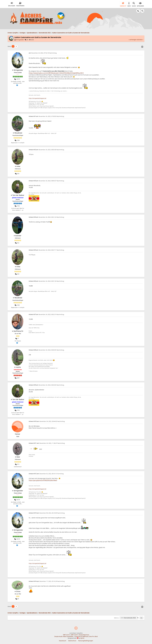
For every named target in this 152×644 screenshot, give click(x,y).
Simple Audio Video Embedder (64, 636)
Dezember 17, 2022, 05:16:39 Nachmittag (47, 581)
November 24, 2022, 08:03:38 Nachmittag (46, 149)
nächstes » (140, 39)
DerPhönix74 (18, 331)
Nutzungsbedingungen (86, 640)
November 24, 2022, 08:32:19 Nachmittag (46, 314)
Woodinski (18, 133)
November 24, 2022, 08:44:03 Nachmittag (47, 421)
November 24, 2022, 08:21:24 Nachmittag (46, 217)
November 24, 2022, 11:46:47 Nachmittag (47, 443)
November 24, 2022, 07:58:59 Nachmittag (46, 116)
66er (18, 457)
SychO (82, 638)
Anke (18, 166)
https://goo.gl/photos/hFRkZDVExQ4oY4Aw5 (43, 480)
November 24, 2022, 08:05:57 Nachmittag (46, 180)
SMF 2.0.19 (66, 634)
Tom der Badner (18, 195)
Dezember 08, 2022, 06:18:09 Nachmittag (47, 513)
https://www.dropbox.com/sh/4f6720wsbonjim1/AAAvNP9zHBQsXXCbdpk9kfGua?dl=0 (56, 73)
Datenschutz (72, 640)
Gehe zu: (116, 618)
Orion (18, 591)
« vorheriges (132, 39)
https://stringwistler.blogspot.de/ (38, 98)
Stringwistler (20, 39)
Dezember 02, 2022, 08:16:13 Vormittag (46, 473)
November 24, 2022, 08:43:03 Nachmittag (46, 385)
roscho (18, 367)
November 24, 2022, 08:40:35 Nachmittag (46, 350)
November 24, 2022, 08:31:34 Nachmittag (46, 281)
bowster (18, 235)
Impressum (63, 640)
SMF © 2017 (74, 634)
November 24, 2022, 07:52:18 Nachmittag (43, 53)
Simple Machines (84, 634)
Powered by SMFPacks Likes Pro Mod (86, 636)
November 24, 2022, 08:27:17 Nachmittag (46, 250)
